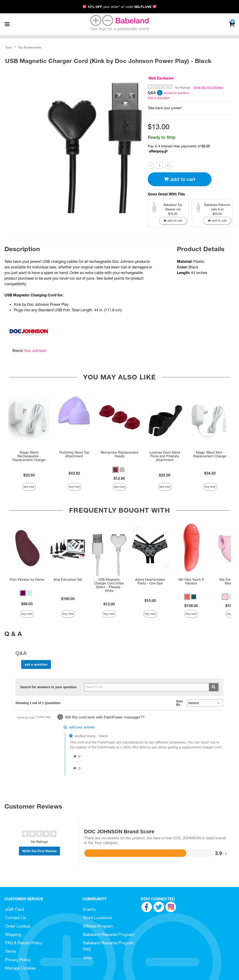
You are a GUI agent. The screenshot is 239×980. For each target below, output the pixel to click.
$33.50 (29, 475)
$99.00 (27, 604)
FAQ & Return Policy (24, 943)
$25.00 (165, 475)
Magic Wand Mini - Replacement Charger (210, 454)
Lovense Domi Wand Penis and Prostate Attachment (165, 456)
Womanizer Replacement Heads (119, 454)
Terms (11, 951)
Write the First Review (209, 87)
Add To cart (179, 179)
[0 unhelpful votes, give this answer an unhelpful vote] (76, 768)
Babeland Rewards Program (109, 934)
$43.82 (74, 473)
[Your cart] (232, 24)
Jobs (88, 957)
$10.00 (150, 601)
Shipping (13, 934)
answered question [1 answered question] (176, 93)
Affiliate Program (98, 926)
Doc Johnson (35, 351)
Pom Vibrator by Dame (27, 580)
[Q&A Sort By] (205, 703)
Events (89, 909)
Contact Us (16, 918)
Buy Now (29, 487)
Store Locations (98, 918)
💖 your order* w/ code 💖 (119, 7)
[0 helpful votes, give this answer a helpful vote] (76, 757)
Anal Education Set (68, 580)
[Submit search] (214, 687)
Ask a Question (159, 98)
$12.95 (119, 478)
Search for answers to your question (48, 687)
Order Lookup (18, 926)
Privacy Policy (18, 960)
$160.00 (68, 599)
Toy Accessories (30, 47)
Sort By (179, 703)
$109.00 (191, 606)
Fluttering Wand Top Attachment (74, 454)
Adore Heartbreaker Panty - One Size (150, 581)
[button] (116, 470)
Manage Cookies (20, 968)
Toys (9, 47)
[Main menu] (7, 24)
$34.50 (210, 473)
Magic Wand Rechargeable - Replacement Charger (29, 456)
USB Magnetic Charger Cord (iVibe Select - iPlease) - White (109, 585)
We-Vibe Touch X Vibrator (191, 581)
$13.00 (109, 604)
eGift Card (14, 909)
